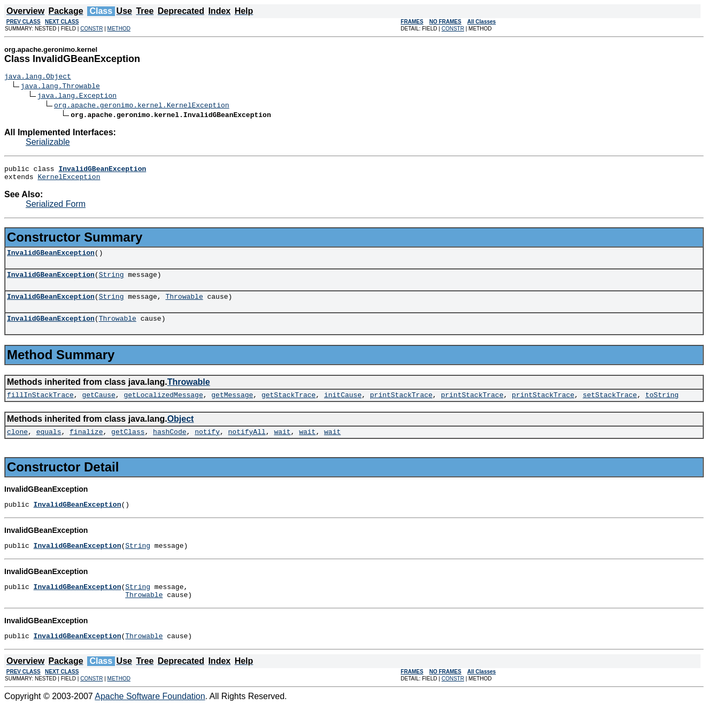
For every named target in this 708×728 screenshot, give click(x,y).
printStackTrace (401, 407)
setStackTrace (610, 407)
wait (282, 446)
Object (181, 432)
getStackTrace (288, 407)
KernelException (69, 181)
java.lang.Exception (77, 97)
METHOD (119, 29)
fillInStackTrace (40, 407)
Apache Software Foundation (150, 719)
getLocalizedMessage (163, 407)
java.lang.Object (38, 78)
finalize (86, 446)
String (111, 282)
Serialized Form (56, 209)
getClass (128, 446)
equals (49, 446)
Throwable (184, 306)
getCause (98, 407)
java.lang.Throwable (60, 87)
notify (207, 446)
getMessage (232, 407)
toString (662, 407)
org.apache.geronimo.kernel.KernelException (142, 106)
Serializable (48, 144)
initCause (343, 407)
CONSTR (91, 29)
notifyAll (247, 446)
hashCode (170, 446)
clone (17, 446)
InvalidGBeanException (51, 259)
